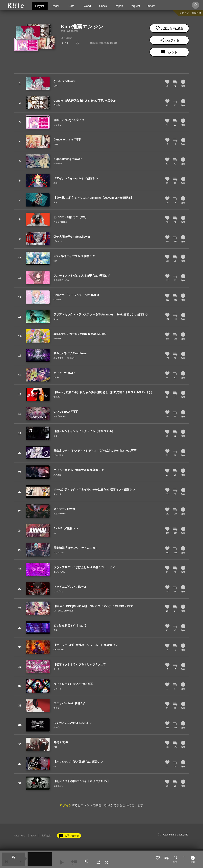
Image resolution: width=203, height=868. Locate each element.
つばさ (67, 38)
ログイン (184, 13)
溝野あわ (57, 397)
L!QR (56, 86)
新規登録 (196, 13)
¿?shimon (58, 241)
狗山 (56, 183)
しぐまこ (57, 125)
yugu (56, 144)
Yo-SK (56, 377)
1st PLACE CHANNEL (63, 611)
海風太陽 (57, 475)
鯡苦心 (56, 727)
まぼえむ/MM (59, 572)
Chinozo (57, 300)
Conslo (57, 105)
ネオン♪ (57, 436)
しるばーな (58, 591)
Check (103, 6)
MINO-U (57, 339)
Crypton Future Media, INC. (175, 835)
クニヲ (56, 669)
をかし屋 (57, 494)
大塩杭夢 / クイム (61, 280)
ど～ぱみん (58, 455)
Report (119, 6)
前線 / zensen (60, 416)
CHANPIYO (59, 650)
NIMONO (58, 164)
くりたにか (58, 552)
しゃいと (57, 689)
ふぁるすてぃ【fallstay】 (65, 358)
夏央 (56, 630)
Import (151, 6)
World (87, 6)
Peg (55, 747)
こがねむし (58, 786)
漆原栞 (56, 708)
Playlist (40, 6)
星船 (56, 202)
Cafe (71, 6)
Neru (56, 319)
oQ (55, 533)
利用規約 (46, 836)
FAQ (34, 836)
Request (135, 6)
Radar (56, 6)
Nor (55, 261)
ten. (55, 766)
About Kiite (20, 836)
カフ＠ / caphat (60, 222)
